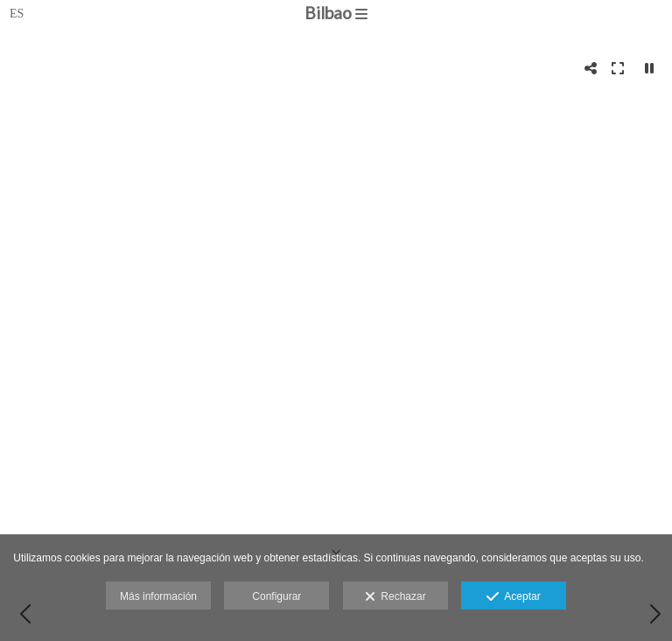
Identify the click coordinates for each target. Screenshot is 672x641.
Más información (158, 596)
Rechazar (395, 597)
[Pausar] (649, 68)
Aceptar (513, 597)
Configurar (276, 596)
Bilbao (336, 13)
